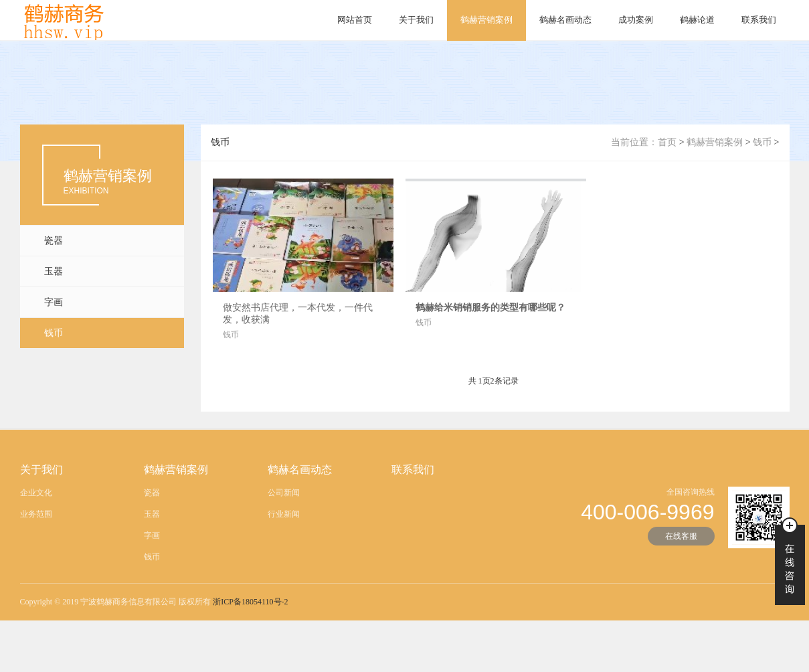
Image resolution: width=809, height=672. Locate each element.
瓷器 (54, 241)
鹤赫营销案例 (486, 20)
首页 (667, 142)
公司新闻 (284, 497)
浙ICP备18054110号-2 (250, 606)
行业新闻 (284, 519)
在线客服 (681, 541)
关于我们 (416, 20)
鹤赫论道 (697, 20)
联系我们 (759, 20)
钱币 (54, 333)
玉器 (54, 271)
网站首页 (355, 20)
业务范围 (36, 519)
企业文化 (36, 497)
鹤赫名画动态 (565, 20)
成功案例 (636, 20)
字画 (54, 302)
